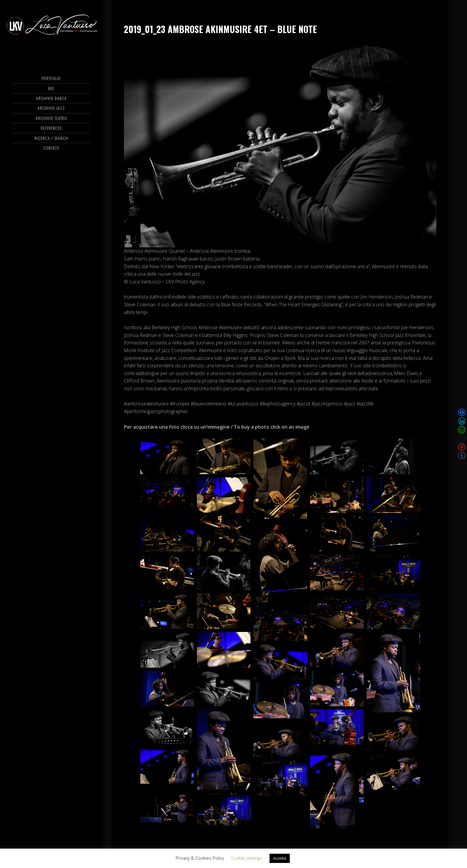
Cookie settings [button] (247, 858)
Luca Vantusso (51, 28)
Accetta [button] (280, 858)
